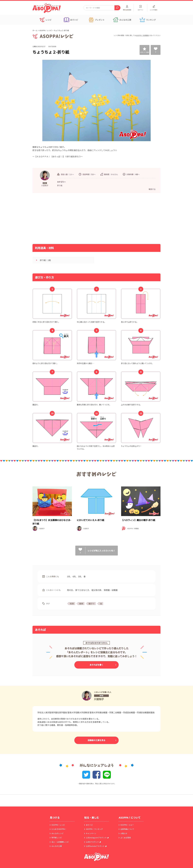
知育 (72, 604)
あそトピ (89, 825)
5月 (80, 576)
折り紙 (60, 185)
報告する (152, 189)
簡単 (81, 604)
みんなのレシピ (57, 833)
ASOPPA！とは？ (127, 825)
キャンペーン (91, 833)
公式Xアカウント (92, 842)
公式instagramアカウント (96, 838)
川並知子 (99, 699)
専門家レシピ (57, 838)
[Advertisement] (71, 218)
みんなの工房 (57, 846)
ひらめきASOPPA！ (59, 829)
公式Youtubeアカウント (95, 846)
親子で (92, 604)
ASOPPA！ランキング (94, 829)
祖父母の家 (96, 590)
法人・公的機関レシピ (60, 842)
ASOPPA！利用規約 (142, 35)
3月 (68, 576)
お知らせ (124, 833)
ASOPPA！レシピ (46, 30)
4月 (74, 576)
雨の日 (70, 590)
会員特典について (127, 829)
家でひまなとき (82, 590)
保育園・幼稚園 (111, 590)
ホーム (35, 30)
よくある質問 (126, 838)
